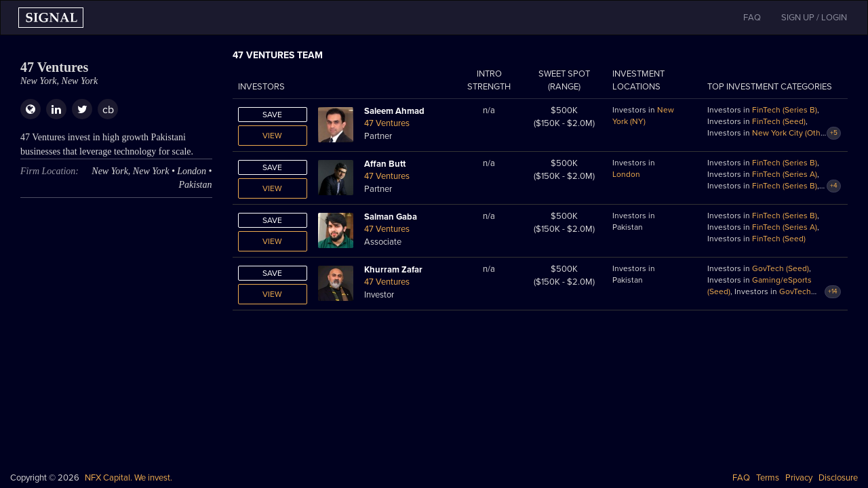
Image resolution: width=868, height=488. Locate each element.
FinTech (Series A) (785, 174)
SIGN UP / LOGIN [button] (814, 18)
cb (108, 110)
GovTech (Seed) (781, 268)
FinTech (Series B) (785, 110)
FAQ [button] (752, 18)
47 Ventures (387, 123)
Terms (768, 478)
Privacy (799, 478)
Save (272, 115)
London (626, 174)
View (272, 136)
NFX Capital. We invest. (129, 478)
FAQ (741, 478)
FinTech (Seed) (779, 121)
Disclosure (838, 478)
